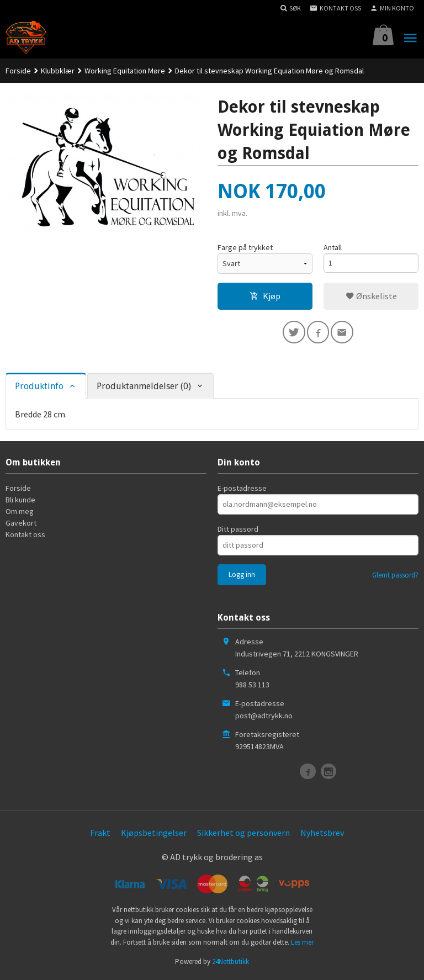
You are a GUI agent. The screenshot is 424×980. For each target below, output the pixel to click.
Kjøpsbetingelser (154, 835)
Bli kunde (20, 502)
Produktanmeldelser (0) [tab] (144, 388)
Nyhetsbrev (322, 835)
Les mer (302, 944)
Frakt (100, 835)
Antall (333, 247)
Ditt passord (238, 531)
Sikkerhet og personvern (243, 835)
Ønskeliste (371, 296)
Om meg (20, 513)
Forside (18, 71)
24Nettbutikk (230, 964)
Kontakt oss (25, 537)
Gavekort (21, 525)
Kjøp (265, 296)
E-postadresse (242, 490)
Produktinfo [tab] (39, 388)
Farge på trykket (245, 247)
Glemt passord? (395, 577)
